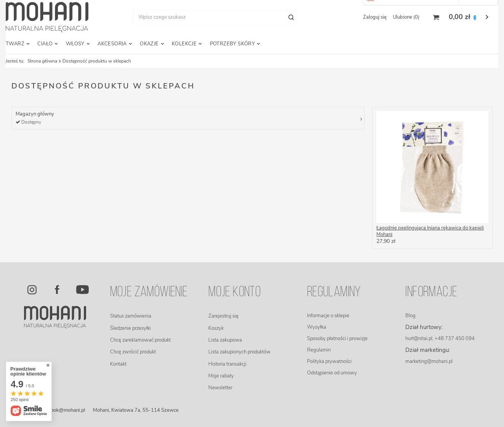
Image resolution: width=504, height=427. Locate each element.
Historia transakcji (227, 364)
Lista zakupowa (225, 340)
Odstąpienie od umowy (332, 373)
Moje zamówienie (149, 293)
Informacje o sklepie (328, 316)
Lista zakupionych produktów (239, 352)
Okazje (149, 44)
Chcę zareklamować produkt (140, 340)
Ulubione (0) (406, 17)
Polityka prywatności (329, 361)
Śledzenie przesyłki (130, 328)
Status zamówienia (131, 316)
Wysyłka (317, 327)
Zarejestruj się (223, 316)
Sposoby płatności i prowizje (337, 339)
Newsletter (220, 388)
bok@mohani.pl (68, 410)
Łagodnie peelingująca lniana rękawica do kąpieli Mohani (430, 231)
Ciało (45, 44)
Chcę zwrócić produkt (133, 352)
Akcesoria (112, 44)
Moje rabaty (221, 376)
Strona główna (42, 61)
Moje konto (234, 293)
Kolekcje (184, 44)
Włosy (75, 44)
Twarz (15, 44)
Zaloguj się (375, 17)
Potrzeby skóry (233, 44)
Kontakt (118, 364)
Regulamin (319, 350)
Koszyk (216, 328)
